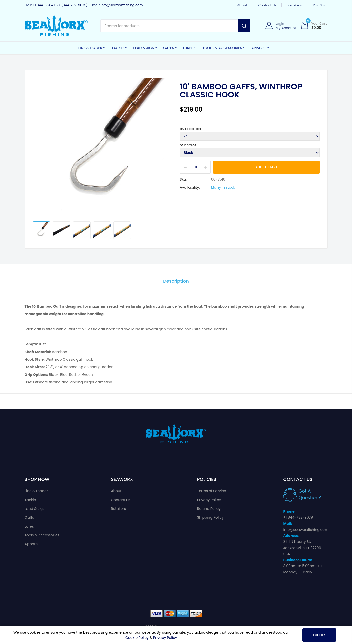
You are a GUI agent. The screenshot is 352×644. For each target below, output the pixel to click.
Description (176, 281)
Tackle (30, 500)
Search (244, 26)
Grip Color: (188, 145)
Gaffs (29, 517)
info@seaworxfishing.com (122, 5)
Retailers (295, 5)
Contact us (267, 5)
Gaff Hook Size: (191, 129)
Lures (29, 526)
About (242, 5)
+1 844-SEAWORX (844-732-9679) (60, 5)
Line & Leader (36, 491)
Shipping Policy (210, 517)
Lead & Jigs (35, 509)
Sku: (183, 179)
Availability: (190, 187)
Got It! (319, 635)
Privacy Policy (209, 500)
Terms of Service (212, 491)
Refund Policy (209, 509)
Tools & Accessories (42, 535)
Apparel (32, 544)
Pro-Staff (320, 5)
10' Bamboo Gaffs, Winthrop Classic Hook (241, 91)
